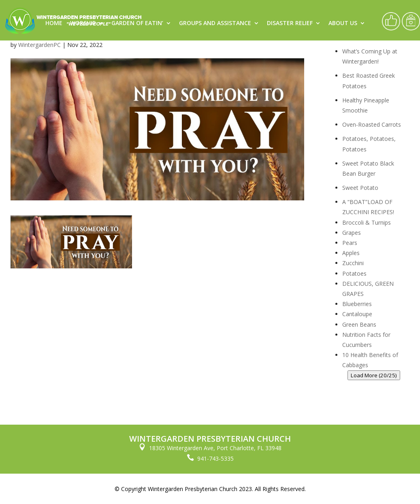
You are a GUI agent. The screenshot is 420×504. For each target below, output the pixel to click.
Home (54, 23)
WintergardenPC (39, 45)
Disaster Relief (290, 23)
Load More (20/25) (374, 375)
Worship (83, 23)
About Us (343, 23)
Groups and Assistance (215, 23)
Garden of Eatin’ (137, 23)
